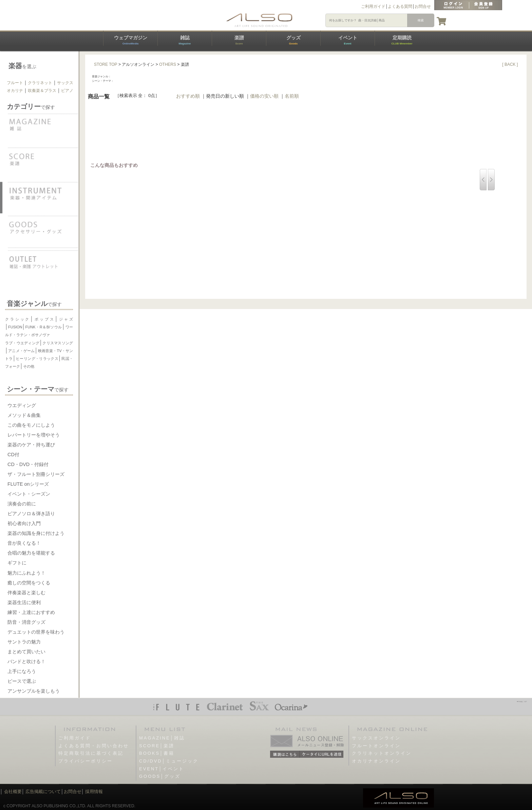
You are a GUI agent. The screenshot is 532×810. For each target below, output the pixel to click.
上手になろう (22, 671)
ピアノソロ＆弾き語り (31, 514)
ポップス (44, 319)
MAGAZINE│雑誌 (162, 738)
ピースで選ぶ (22, 681)
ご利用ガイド (373, 6)
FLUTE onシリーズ (28, 484)
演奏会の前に (22, 504)
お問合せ (423, 6)
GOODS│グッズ (160, 776)
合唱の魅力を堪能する (31, 553)
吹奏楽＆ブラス (42, 91)
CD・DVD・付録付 (28, 464)
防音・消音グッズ (26, 622)
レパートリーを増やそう (34, 435)
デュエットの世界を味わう (36, 632)
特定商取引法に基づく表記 (91, 753)
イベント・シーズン (29, 494)
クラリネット (40, 83)
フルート (15, 83)
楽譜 (239, 40)
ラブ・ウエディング (22, 343)
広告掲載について (43, 792)
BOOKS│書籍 (157, 753)
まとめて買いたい (26, 652)
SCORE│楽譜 (157, 746)
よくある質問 (400, 6)
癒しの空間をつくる (29, 583)
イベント (348, 40)
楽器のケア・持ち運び (31, 445)
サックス (65, 83)
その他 (29, 366)
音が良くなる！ (24, 543)
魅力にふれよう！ (26, 573)
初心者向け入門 (24, 523)
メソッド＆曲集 (24, 415)
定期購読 (402, 40)
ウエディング (22, 405)
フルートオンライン (376, 746)
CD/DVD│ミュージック (169, 761)
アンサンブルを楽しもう (34, 691)
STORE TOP (106, 64)
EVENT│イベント (162, 769)
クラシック (18, 319)
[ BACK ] (510, 64)
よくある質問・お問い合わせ (94, 746)
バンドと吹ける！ (26, 661)
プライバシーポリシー (85, 761)
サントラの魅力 (24, 642)
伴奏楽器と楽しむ (26, 593)
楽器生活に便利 (24, 602)
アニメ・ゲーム (21, 351)
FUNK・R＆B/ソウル (44, 327)
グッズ (293, 40)
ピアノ (67, 91)
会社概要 (13, 792)
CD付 (13, 455)
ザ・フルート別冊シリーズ (36, 474)
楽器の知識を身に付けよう (36, 533)
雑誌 (185, 40)
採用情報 (94, 792)
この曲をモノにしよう (31, 425)
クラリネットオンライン (382, 753)
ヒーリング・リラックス (37, 359)
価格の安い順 (264, 96)
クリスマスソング (58, 343)
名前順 (292, 96)
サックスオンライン (376, 738)
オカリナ (15, 91)
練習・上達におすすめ (31, 612)
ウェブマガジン (131, 40)
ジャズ (66, 319)
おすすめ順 (188, 96)
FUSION (15, 327)
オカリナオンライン (376, 761)
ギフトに (17, 563)
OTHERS (168, 64)
